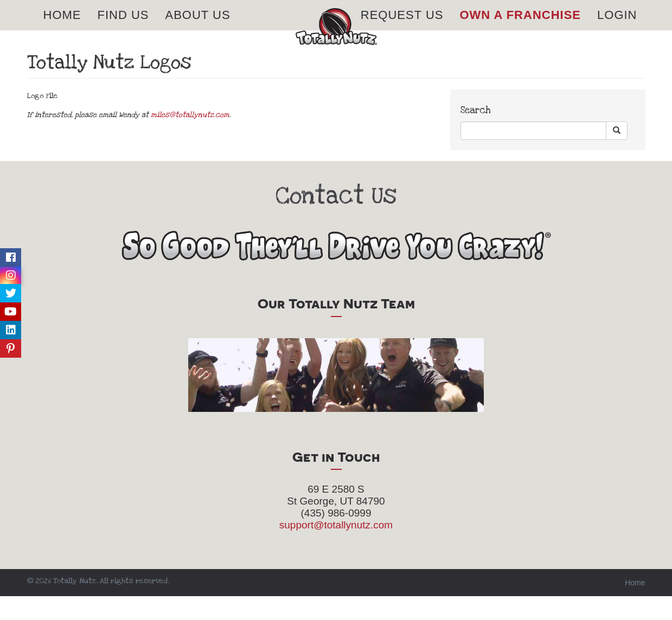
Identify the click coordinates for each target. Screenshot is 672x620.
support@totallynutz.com (336, 549)
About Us (198, 27)
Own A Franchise (520, 27)
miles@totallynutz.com (190, 139)
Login (617, 27)
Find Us (123, 27)
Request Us (402, 27)
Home (62, 27)
